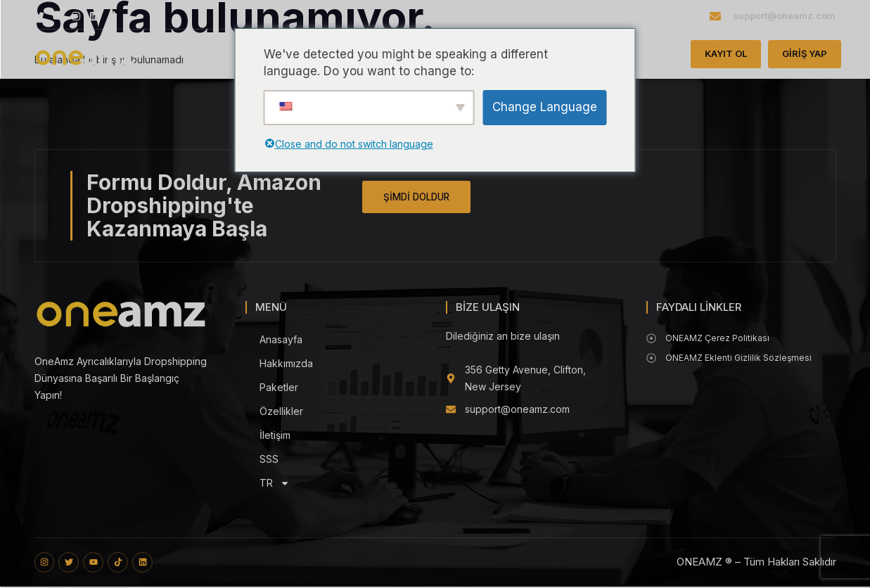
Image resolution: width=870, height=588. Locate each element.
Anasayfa (281, 339)
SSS (269, 459)
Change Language (545, 107)
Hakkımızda (286, 363)
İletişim (275, 435)
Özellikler (281, 411)
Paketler (279, 387)
